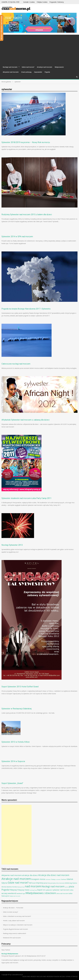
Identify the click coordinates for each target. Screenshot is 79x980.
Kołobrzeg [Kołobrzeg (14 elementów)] (68, 883)
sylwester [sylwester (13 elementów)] (49, 890)
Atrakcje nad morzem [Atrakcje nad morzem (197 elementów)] (16, 879)
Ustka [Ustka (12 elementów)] (71, 890)
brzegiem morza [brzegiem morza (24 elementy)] (38, 879)
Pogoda (47, 72)
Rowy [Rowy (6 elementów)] (35, 890)
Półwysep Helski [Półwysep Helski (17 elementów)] (23, 890)
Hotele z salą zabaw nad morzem (14, 921)
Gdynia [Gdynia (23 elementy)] (4, 883)
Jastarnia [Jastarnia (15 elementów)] (47, 883)
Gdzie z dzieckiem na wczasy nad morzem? (17, 916)
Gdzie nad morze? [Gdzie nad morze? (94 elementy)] (18, 883)
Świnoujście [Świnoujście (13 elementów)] (5, 896)
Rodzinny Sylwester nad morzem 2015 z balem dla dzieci (27, 214)
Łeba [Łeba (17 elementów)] (70, 893)
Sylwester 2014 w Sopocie (13, 761)
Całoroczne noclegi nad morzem (16, 364)
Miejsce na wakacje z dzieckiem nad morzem (18, 925)
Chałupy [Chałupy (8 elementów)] (53, 879)
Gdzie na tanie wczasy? (10, 912)
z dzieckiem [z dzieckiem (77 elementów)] (50, 893)
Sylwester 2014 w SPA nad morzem (17, 237)
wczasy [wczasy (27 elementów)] (5, 893)
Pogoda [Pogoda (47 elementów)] (5, 890)
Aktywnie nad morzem (11, 72)
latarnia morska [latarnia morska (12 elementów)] (12, 887)
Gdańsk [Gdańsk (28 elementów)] (70, 879)
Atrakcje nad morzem (45, 67)
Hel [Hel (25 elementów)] (30, 883)
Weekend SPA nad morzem (12, 938)
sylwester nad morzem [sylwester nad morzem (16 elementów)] (61, 890)
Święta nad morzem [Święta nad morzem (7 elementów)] (15, 896)
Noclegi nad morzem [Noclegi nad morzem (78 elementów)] (53, 886)
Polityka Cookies (42, 2)
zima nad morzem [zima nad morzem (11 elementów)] (62, 893)
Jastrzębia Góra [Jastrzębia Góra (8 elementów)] (55, 883)
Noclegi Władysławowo (10, 954)
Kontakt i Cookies (29, 2)
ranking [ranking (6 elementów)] (32, 890)
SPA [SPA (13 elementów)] (44, 890)
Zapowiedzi (38, 72)
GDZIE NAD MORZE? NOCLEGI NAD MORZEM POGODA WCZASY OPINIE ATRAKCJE (50, 976)
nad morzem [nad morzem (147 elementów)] (33, 886)
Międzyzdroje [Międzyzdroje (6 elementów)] (21, 887)
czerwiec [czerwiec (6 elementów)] (58, 879)
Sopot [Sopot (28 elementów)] (40, 890)
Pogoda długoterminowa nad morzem (15, 929)
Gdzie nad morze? (28, 67)
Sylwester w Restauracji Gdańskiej (17, 709)
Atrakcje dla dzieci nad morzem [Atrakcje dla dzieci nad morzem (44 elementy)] (54, 875)
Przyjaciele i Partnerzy (57, 2)
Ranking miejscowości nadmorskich (15, 933)
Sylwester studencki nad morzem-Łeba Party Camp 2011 (26, 498)
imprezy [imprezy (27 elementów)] (39, 883)
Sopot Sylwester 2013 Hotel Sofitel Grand (20, 687)
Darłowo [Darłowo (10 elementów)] (64, 879)
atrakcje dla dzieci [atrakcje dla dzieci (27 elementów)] (30, 875)
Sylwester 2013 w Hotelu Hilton (16, 742)
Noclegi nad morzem (10, 67)
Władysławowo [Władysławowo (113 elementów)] (34, 893)
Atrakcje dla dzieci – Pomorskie (13, 908)
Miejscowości (59, 67)
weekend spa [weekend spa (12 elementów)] (21, 893)
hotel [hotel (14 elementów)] (34, 883)
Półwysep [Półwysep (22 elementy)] (13, 890)
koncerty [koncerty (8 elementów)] (62, 883)
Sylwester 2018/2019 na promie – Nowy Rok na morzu (26, 142)
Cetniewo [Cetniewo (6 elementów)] (48, 879)
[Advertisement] (39, 50)
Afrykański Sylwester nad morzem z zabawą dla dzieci (25, 420)
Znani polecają (26, 72)
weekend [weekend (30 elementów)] (12, 893)
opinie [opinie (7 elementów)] (67, 887)
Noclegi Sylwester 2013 (12, 545)
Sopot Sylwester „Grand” (12, 783)
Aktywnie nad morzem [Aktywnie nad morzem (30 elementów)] (12, 875)
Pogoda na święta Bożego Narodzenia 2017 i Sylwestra (26, 309)
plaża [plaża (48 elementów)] (71, 886)
